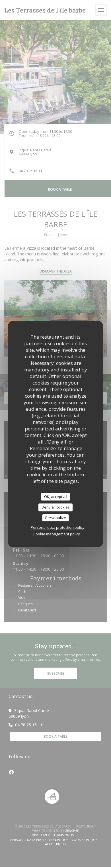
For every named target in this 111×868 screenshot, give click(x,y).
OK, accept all (56, 497)
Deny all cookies (56, 507)
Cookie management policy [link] (57, 534)
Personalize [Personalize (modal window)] (56, 518)
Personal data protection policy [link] (58, 527)
